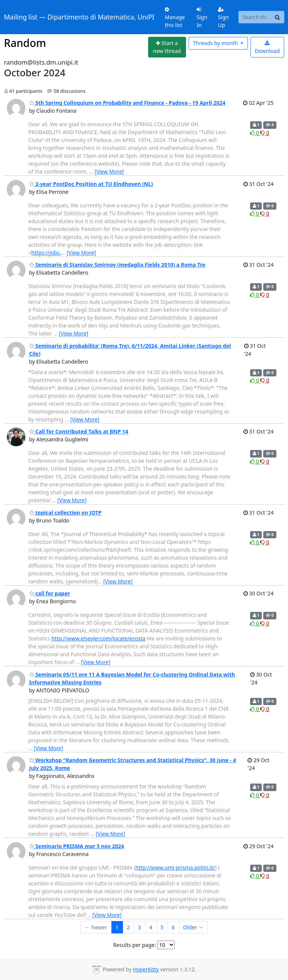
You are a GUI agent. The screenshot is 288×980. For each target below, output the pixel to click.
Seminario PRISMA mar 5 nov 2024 (77, 846)
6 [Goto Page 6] (173, 927)
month (216, 43)
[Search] (277, 17)
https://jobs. (46, 253)
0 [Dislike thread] (265, 133)
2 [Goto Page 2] (128, 927)
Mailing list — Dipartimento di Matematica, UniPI (79, 17)
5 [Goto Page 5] (162, 927)
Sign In (202, 18)
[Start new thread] (167, 47)
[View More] (109, 171)
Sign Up (223, 18)
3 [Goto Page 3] (139, 927)
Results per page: (135, 945)
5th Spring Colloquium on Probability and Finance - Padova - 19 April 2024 (127, 103)
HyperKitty (146, 969)
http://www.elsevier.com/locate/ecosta (98, 638)
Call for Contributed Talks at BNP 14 (79, 431)
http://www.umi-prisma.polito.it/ (175, 868)
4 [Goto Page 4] (151, 927)
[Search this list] (255, 17)
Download (267, 48)
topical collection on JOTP (65, 513)
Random (25, 43)
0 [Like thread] (255, 133)
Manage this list (175, 18)
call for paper (50, 593)
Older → (193, 927)
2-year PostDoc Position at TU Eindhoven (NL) (91, 184)
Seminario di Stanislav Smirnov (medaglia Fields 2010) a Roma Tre (117, 265)
